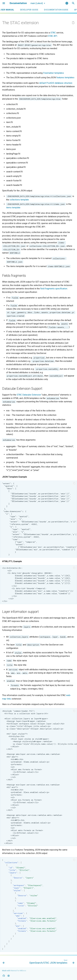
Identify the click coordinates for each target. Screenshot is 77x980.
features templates (65, 78)
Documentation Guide (56, 10)
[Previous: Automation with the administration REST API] (4, 962)
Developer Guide (29, 10)
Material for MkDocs (18, 971)
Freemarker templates (53, 73)
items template (13, 208)
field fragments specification (54, 289)
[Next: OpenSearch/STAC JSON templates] (51, 962)
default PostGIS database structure (56, 83)
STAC (53, 33)
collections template (19, 200)
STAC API (53, 36)
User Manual (7, 10)
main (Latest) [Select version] (37, 3)
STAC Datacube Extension (29, 395)
